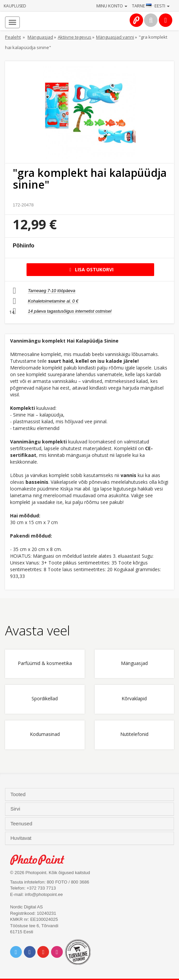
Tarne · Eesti (151, 6)
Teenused (22, 824)
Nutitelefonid (134, 734)
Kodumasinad (45, 734)
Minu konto (112, 6)
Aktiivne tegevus (75, 37)
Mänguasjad (40, 37)
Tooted (19, 794)
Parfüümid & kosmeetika (45, 663)
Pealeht (13, 37)
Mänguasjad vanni (115, 37)
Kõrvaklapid (134, 699)
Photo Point (41, 860)
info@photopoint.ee (44, 894)
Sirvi (16, 809)
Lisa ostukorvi (91, 269)
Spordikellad (45, 699)
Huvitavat (22, 838)
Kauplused (15, 6)
